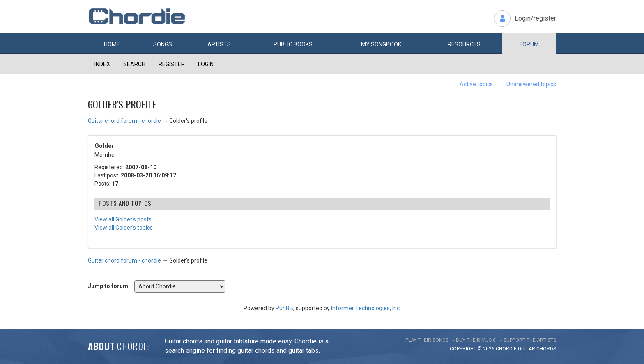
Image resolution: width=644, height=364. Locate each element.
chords (546, 349)
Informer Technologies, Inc (365, 308)
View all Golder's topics (124, 228)
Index (102, 64)
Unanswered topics (531, 84)
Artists (219, 44)
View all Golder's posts (123, 219)
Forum (529, 44)
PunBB (284, 308)
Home (112, 44)
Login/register (535, 18)
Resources (464, 44)
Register (172, 64)
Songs (163, 44)
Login (206, 64)
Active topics (476, 84)
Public (293, 44)
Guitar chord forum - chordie (124, 121)
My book (381, 44)
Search (134, 64)
